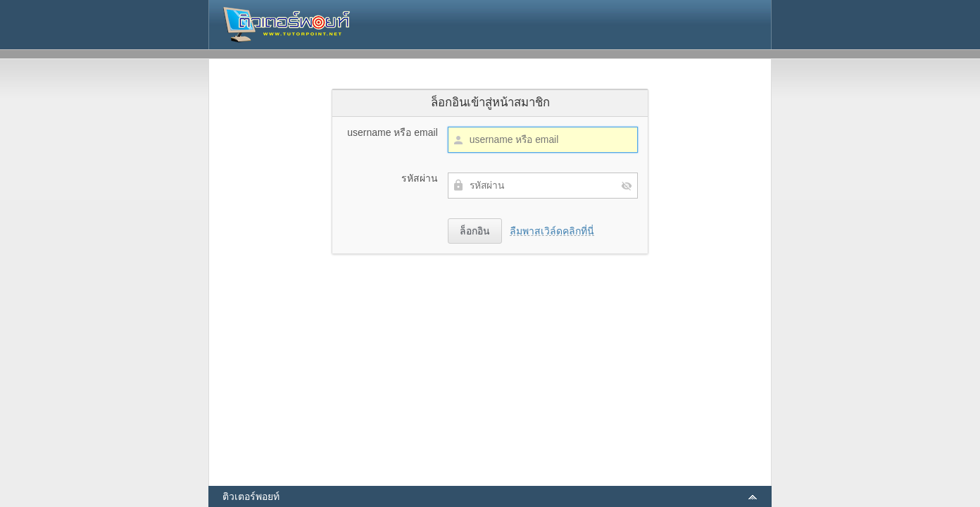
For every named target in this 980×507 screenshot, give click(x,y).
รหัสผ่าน (420, 178)
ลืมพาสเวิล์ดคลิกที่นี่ (552, 231)
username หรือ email (392, 132)
